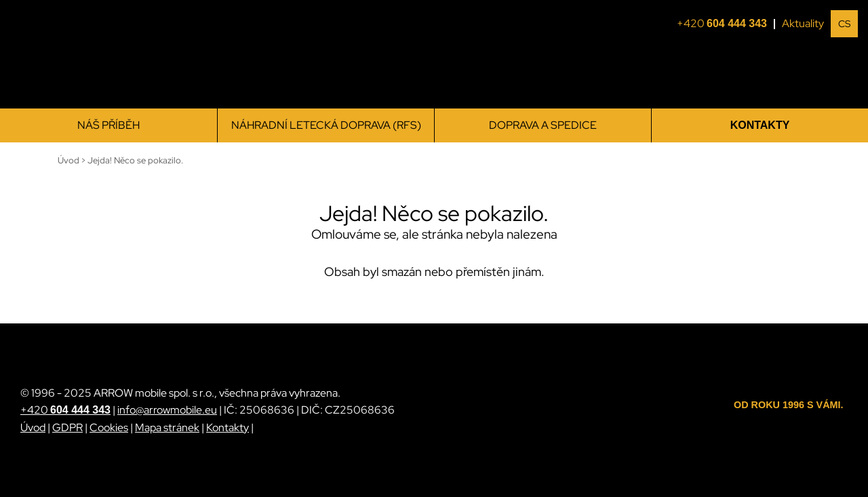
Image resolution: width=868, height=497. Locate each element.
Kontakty (760, 125)
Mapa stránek (167, 428)
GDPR (67, 428)
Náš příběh (108, 125)
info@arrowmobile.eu (167, 410)
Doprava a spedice (543, 125)
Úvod (33, 428)
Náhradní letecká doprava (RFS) (326, 125)
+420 (726, 24)
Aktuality (803, 23)
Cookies (109, 428)
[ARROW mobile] (88, 55)
